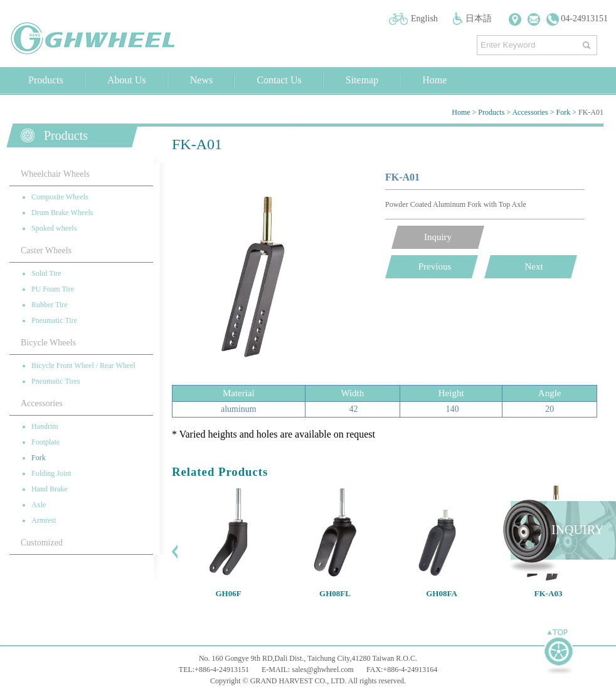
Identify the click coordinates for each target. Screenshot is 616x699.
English (424, 18)
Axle (39, 505)
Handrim (45, 426)
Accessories (530, 112)
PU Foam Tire (53, 289)
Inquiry (438, 237)
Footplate (45, 442)
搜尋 (588, 42)
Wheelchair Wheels (55, 174)
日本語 (479, 18)
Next (534, 266)
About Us (127, 80)
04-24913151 (577, 18)
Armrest (44, 520)
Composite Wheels (60, 197)
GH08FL (335, 593)
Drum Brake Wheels (62, 213)
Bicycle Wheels (48, 343)
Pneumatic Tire (54, 320)
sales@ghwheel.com (323, 670)
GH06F (228, 593)
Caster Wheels (46, 250)
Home (434, 80)
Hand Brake (50, 489)
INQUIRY (577, 530)
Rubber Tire (50, 305)
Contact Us (279, 80)
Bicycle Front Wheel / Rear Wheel (83, 365)
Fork (564, 112)
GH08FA (442, 593)
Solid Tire (46, 273)
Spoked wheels (54, 228)
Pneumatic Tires (56, 381)
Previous (435, 266)
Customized (42, 543)
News (201, 80)
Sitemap (362, 80)
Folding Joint (51, 473)
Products (46, 80)
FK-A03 (549, 593)
